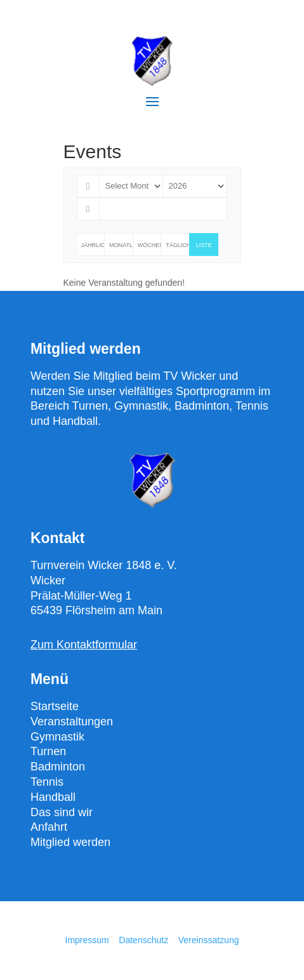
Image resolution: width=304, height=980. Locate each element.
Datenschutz (145, 940)
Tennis (47, 782)
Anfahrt (49, 827)
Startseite (55, 706)
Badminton (58, 767)
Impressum (87, 940)
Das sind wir (62, 812)
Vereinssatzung (209, 940)
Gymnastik (57, 737)
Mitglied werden (70, 842)
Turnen (48, 751)
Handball (53, 797)
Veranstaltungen (72, 722)
